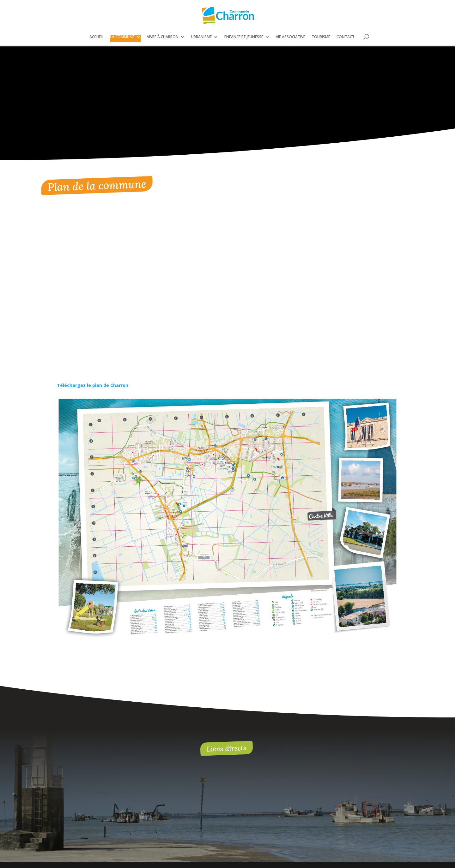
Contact (346, 37)
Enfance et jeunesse (244, 37)
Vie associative (291, 37)
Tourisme (321, 37)
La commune (122, 37)
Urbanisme (201, 37)
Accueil (97, 37)
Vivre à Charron (163, 37)
